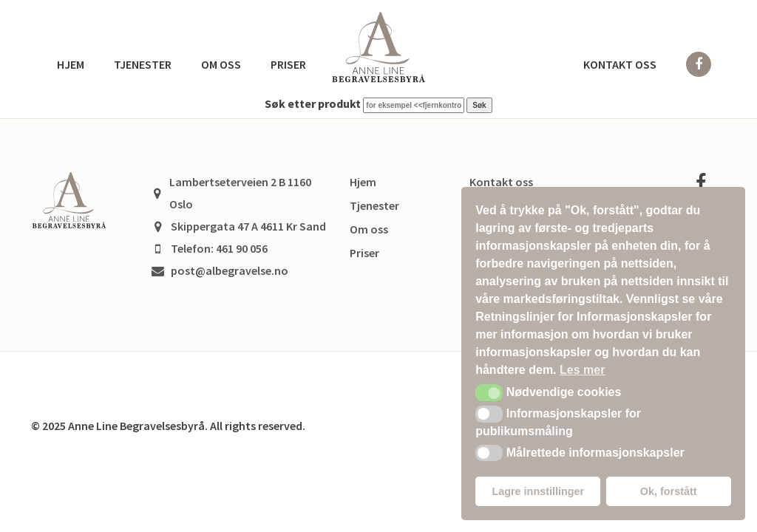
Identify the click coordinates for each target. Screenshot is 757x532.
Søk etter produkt (313, 103)
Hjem (71, 64)
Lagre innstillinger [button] (538, 491)
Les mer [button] (582, 370)
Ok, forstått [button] (669, 491)
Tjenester (143, 64)
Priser (288, 64)
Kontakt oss (620, 64)
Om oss (221, 64)
